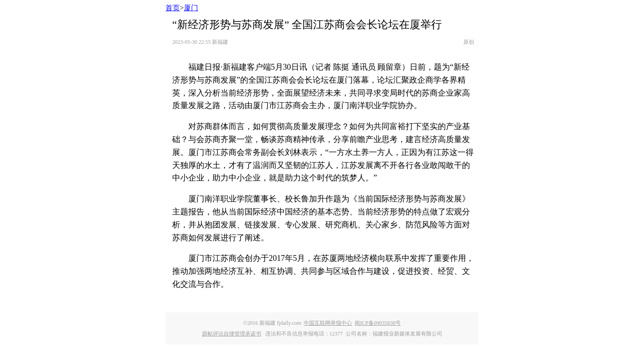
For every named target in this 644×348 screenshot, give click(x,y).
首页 (173, 8)
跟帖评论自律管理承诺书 (232, 334)
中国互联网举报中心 (328, 323)
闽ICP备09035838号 (378, 323)
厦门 (191, 8)
